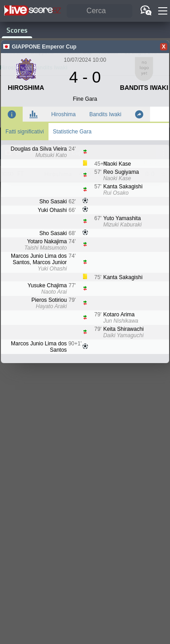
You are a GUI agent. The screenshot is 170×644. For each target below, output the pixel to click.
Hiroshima (63, 114)
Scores (17, 30)
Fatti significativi (25, 132)
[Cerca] (100, 11)
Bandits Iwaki (105, 114)
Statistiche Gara (72, 132)
